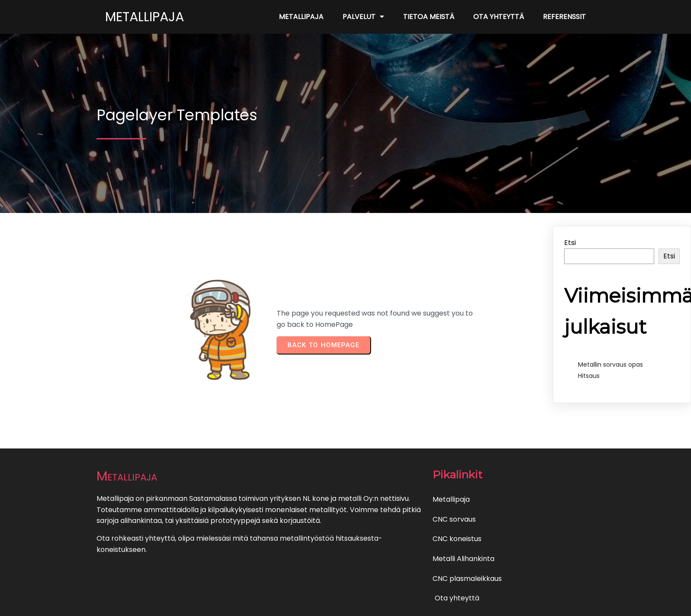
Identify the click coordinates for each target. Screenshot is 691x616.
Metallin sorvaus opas (610, 364)
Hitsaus (589, 376)
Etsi (570, 243)
